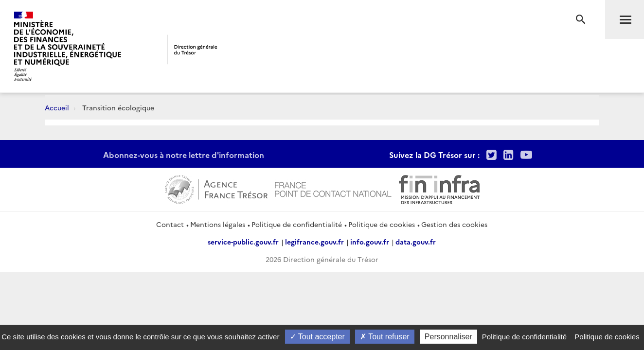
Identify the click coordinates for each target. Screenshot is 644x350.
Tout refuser (385, 337)
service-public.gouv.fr (243, 242)
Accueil (57, 107)
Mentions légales (218, 224)
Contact (170, 224)
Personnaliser (448, 337)
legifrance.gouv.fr (314, 242)
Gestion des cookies (454, 224)
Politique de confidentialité (297, 224)
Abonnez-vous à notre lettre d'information (184, 155)
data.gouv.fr (416, 242)
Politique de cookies (382, 224)
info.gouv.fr (370, 242)
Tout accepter (317, 337)
